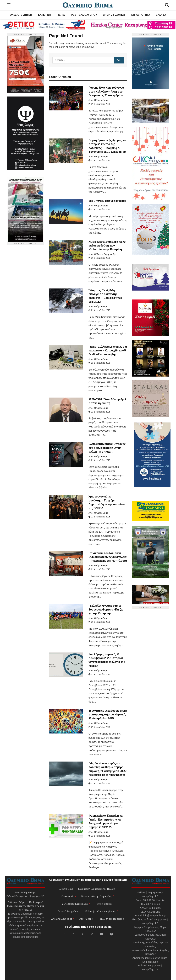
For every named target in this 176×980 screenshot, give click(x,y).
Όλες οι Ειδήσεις (21, 15)
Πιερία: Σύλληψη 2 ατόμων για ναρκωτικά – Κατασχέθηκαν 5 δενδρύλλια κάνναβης (108, 351)
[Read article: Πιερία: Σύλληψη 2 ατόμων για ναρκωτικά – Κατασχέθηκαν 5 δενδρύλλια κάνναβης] (66, 357)
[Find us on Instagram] (92, 934)
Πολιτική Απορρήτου (68, 911)
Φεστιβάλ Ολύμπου (84, 15)
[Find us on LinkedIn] (73, 934)
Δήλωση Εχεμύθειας (62, 919)
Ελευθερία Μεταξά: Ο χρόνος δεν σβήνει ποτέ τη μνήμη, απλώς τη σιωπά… (107, 448)
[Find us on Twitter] (82, 934)
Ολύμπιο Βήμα (101, 100)
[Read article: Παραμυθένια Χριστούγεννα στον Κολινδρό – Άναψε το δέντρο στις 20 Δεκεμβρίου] (66, 98)
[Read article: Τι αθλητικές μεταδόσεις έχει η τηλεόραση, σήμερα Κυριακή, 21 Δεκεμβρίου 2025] (66, 721)
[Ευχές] (151, 163)
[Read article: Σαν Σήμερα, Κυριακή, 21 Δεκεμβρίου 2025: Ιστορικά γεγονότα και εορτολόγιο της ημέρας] (66, 665)
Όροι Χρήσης (86, 919)
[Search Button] (119, 60)
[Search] (167, 5)
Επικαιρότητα (141, 15)
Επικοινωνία (68, 896)
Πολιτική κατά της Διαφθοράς (101, 911)
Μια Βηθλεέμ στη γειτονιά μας (107, 201)
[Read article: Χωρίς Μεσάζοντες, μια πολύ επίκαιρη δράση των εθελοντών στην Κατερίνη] (66, 252)
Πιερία (61, 15)
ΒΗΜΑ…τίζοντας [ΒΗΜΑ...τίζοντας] (114, 15)
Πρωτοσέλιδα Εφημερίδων (74, 904)
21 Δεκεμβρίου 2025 (99, 104)
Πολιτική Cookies (104, 904)
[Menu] (9, 5)
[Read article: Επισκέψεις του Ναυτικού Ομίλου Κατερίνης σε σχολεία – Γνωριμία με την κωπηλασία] (66, 564)
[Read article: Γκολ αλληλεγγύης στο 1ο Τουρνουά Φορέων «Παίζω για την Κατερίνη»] (66, 616)
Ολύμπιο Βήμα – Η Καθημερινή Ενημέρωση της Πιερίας (87, 889)
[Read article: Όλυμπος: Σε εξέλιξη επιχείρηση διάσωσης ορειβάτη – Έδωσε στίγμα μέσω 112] (66, 301)
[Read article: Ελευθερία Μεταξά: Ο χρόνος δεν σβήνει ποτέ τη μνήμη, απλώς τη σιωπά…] (66, 454)
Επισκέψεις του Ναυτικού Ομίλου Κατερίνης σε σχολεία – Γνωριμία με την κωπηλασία (108, 557)
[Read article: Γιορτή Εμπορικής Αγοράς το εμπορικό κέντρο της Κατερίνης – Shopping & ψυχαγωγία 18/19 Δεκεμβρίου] (66, 151)
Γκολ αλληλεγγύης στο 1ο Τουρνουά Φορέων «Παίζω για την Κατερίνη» (106, 610)
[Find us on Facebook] (64, 934)
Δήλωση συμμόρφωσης (112, 919)
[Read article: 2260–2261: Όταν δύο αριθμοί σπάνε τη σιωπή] (66, 410)
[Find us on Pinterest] (111, 934)
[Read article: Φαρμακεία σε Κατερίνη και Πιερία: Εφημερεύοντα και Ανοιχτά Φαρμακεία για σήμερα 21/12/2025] (66, 826)
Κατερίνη (44, 15)
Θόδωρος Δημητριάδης (105, 254)
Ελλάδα (161, 15)
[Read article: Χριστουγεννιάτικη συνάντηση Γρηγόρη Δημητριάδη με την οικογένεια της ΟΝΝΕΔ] (66, 507)
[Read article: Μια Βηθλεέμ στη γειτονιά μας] (66, 211)
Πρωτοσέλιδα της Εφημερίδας (97, 896)
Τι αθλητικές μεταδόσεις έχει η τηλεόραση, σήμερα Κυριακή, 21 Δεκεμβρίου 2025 (108, 715)
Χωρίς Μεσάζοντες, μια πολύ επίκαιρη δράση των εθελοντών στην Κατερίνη (107, 246)
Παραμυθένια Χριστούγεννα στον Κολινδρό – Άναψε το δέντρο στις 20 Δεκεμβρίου (106, 92)
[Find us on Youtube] (102, 934)
